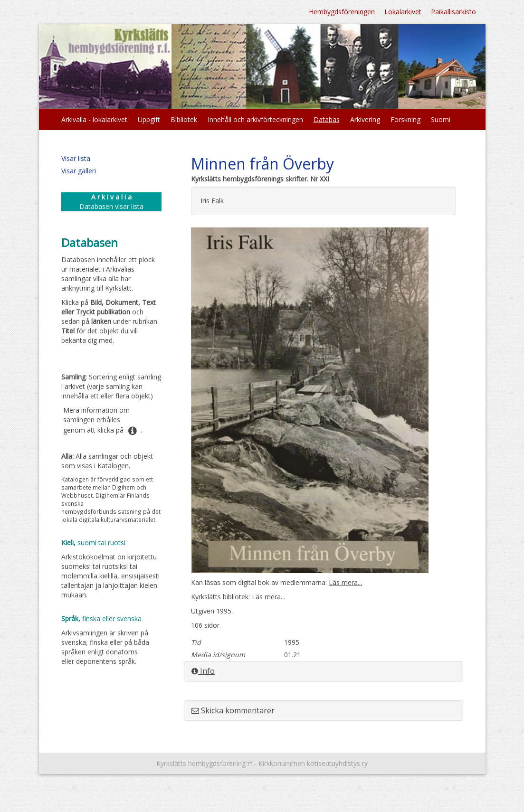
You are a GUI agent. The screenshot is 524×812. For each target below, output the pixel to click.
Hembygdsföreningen (342, 12)
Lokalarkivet (403, 12)
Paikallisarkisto (453, 12)
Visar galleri (79, 171)
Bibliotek (184, 119)
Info (203, 671)
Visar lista (76, 158)
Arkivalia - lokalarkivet (94, 119)
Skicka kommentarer (233, 710)
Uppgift (149, 119)
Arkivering (365, 119)
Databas (327, 119)
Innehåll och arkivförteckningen (255, 119)
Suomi (441, 119)
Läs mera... (345, 582)
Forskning (405, 119)
